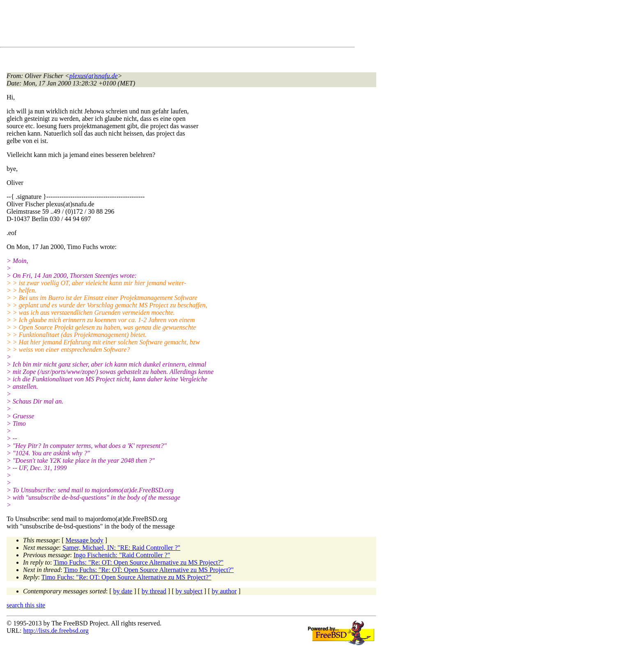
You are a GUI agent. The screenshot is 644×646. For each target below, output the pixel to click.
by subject (189, 591)
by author (224, 591)
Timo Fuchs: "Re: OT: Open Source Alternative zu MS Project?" (138, 562)
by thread (154, 591)
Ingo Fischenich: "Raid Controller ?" (122, 555)
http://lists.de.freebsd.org (56, 631)
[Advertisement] (156, 25)
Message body (85, 540)
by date (123, 591)
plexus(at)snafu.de (94, 76)
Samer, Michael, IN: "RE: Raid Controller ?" (121, 548)
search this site (26, 605)
